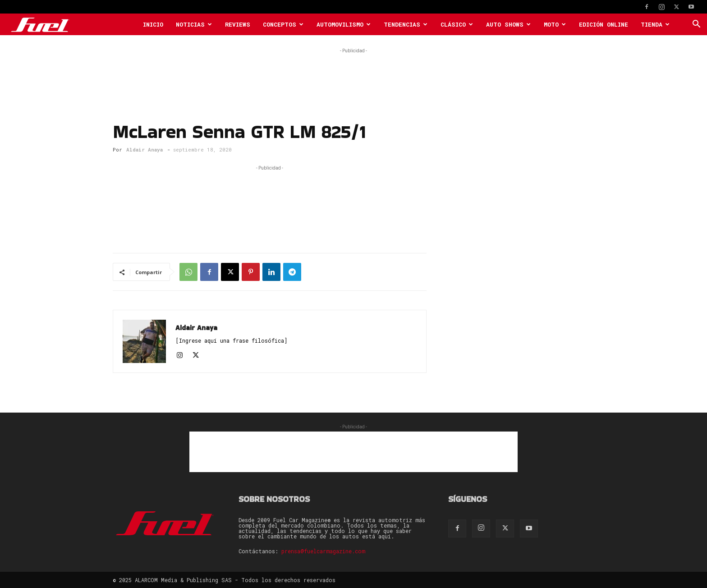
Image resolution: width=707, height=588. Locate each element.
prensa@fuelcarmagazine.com (323, 551)
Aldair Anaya (145, 149)
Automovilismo (344, 24)
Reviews (238, 24)
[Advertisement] (353, 76)
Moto (555, 24)
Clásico (457, 24)
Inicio (153, 24)
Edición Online (604, 24)
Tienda (655, 24)
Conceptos (283, 24)
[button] (696, 25)
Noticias (194, 24)
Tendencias (406, 24)
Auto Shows (508, 24)
